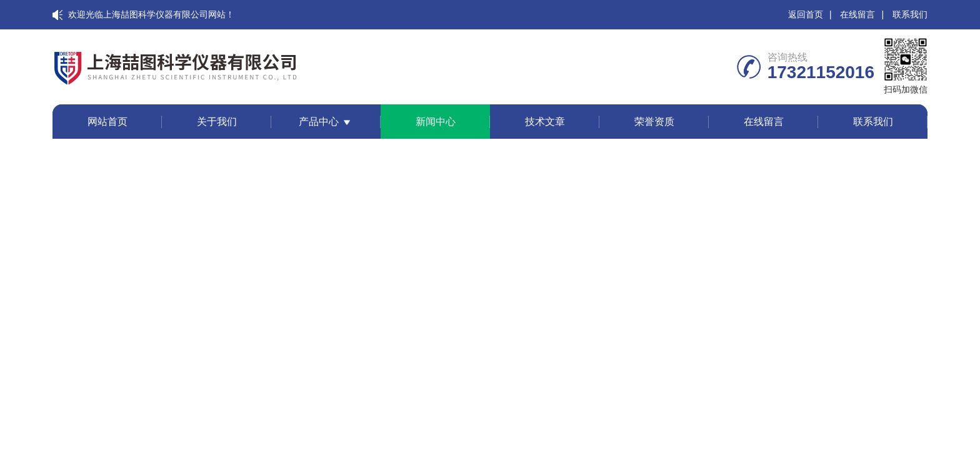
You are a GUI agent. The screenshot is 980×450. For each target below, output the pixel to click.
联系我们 (910, 14)
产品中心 (319, 122)
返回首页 (806, 14)
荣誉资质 (654, 122)
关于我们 (217, 122)
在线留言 (857, 14)
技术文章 (545, 122)
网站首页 (107, 122)
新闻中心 (436, 122)
